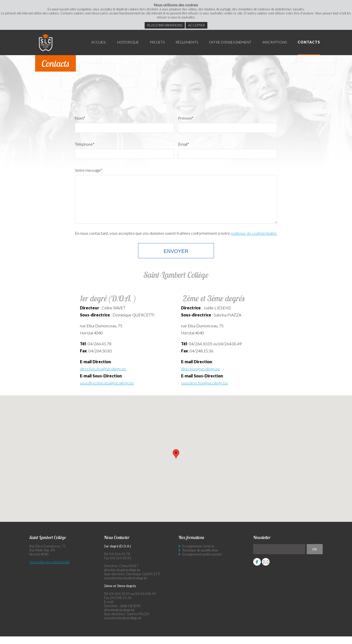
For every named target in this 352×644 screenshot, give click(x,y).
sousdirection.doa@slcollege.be (107, 390)
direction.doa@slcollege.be (103, 376)
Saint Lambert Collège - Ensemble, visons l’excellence (46, 42)
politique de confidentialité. (254, 241)
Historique (128, 42)
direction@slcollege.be (201, 376)
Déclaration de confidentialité (49, 570)
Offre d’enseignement (230, 42)
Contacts (309, 42)
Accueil (99, 42)
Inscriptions (274, 42)
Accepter (196, 25)
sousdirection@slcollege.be (204, 390)
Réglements (187, 42)
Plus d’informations (165, 25)
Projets (157, 42)
